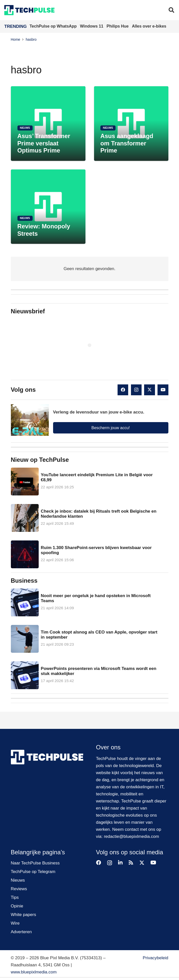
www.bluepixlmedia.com (34, 972)
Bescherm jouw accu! (110, 428)
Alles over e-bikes (149, 26)
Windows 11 (92, 26)
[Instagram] (136, 390)
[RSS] (131, 863)
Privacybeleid (155, 958)
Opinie (17, 906)
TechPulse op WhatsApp (54, 26)
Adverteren (21, 932)
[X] (150, 390)
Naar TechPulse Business (35, 863)
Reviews (19, 889)
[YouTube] (163, 390)
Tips (15, 897)
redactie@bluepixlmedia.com (132, 836)
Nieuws (18, 880)
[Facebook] (123, 390)
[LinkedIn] (120, 863)
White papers (24, 915)
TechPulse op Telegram (33, 872)
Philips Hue (118, 26)
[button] (171, 10)
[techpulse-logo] (29, 10)
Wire (15, 923)
